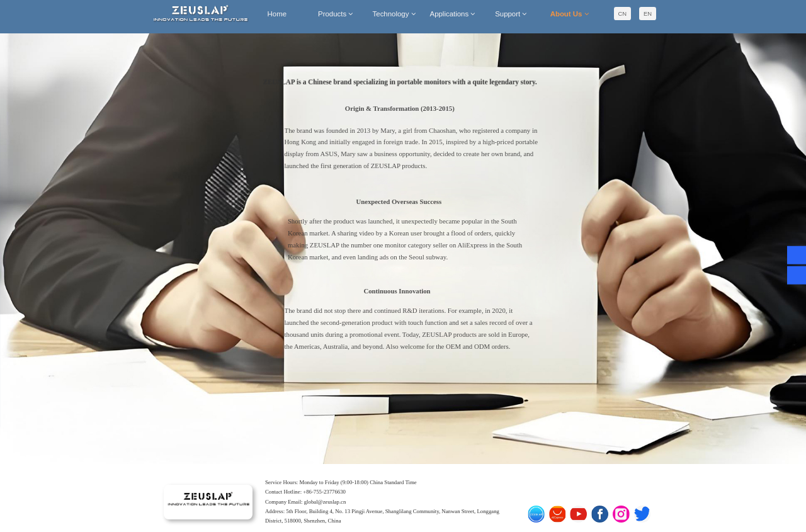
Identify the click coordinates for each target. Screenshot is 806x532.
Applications (453, 14)
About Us (570, 14)
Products (335, 14)
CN (623, 14)
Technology (394, 14)
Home (277, 14)
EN (648, 14)
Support (511, 14)
